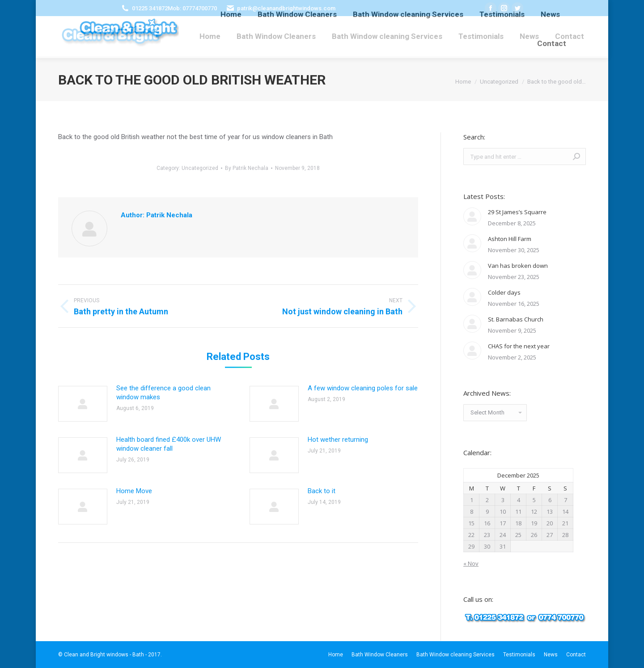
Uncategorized (200, 168)
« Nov (471, 563)
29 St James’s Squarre (517, 212)
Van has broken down (518, 266)
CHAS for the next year (519, 346)
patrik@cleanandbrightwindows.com (286, 8)
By (247, 168)
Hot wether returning (338, 440)
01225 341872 (150, 8)
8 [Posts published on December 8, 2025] (472, 512)
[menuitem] (210, 36)
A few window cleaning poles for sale (363, 388)
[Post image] (83, 404)
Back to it (322, 491)
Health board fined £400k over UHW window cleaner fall (169, 444)
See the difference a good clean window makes (163, 393)
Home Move (134, 491)
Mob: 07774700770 (192, 8)
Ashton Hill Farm (510, 239)
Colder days (504, 292)
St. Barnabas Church (516, 319)
